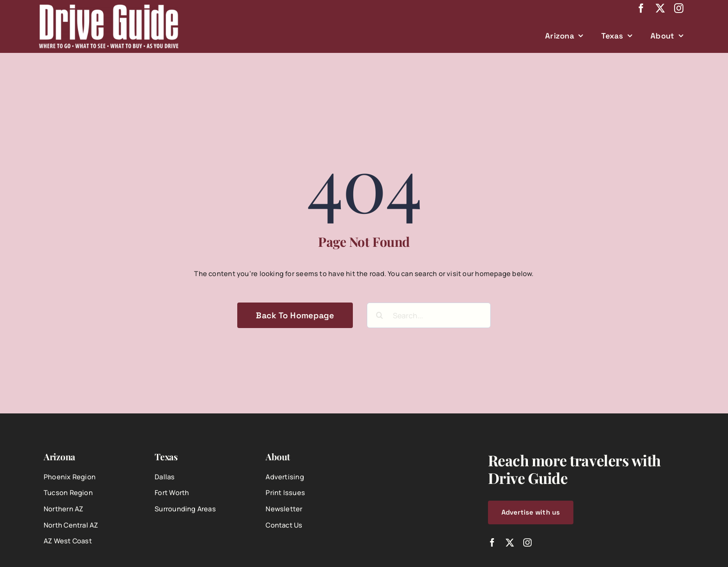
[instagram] (679, 8)
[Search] (380, 315)
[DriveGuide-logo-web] (109, 8)
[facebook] (641, 8)
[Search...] (429, 315)
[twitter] (660, 8)
